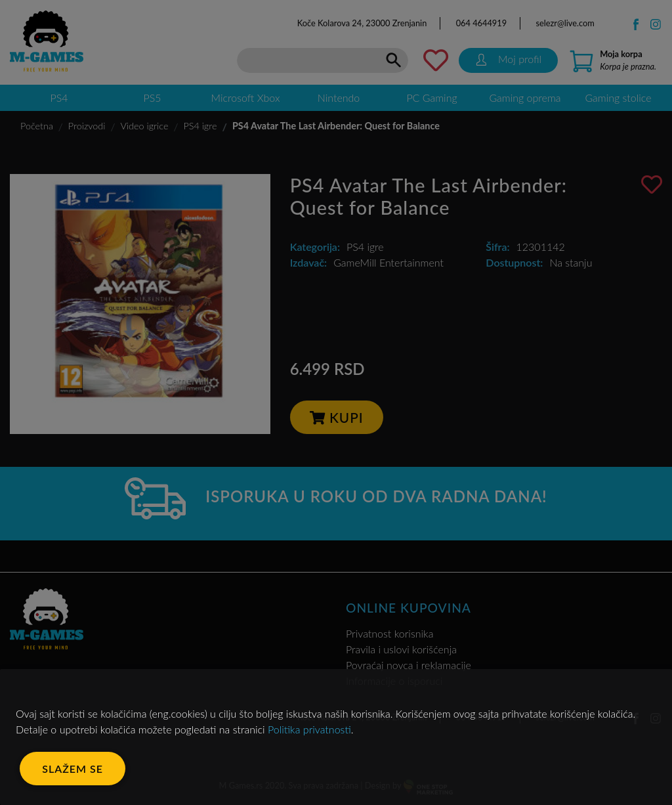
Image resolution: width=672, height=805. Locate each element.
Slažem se (73, 769)
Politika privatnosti (309, 729)
